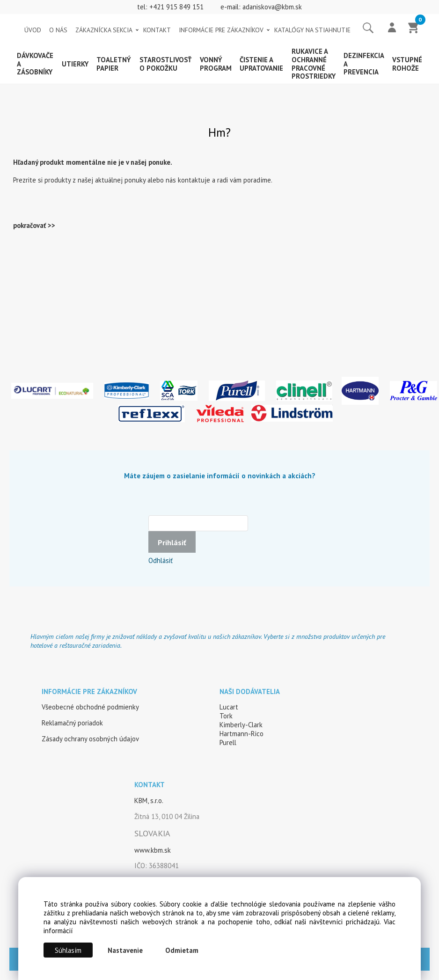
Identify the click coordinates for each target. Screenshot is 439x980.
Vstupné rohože (407, 64)
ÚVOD (33, 30)
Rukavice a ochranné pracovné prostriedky (314, 64)
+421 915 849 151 (176, 7)
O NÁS (58, 30)
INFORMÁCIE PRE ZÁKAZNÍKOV (221, 30)
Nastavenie (125, 950)
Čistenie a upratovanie (261, 64)
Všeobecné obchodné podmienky (90, 707)
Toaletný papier (114, 64)
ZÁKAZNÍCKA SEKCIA (104, 30)
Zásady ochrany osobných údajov (90, 739)
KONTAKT (157, 30)
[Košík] (414, 29)
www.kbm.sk (153, 850)
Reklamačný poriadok (72, 723)
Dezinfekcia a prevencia (364, 64)
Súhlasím (68, 950)
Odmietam (182, 950)
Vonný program (216, 64)
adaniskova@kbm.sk (272, 7)
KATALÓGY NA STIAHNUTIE (312, 30)
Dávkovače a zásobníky (35, 64)
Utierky (75, 64)
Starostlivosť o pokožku (165, 64)
